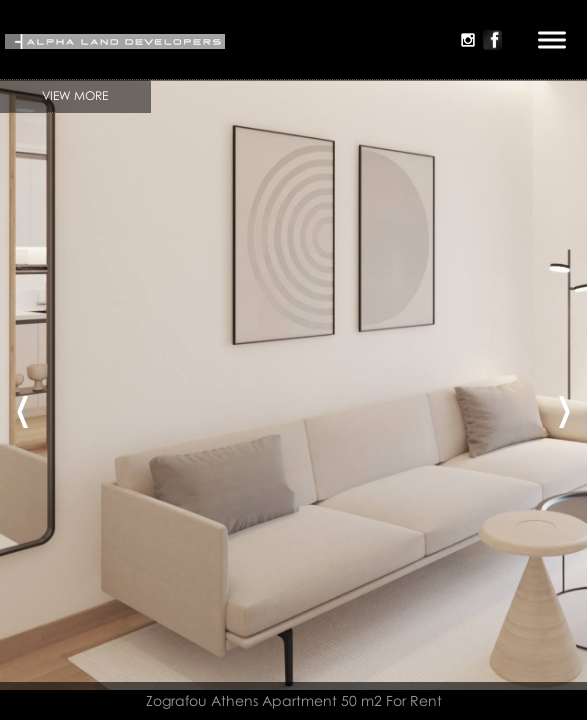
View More (75, 95)
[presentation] (22, 405)
